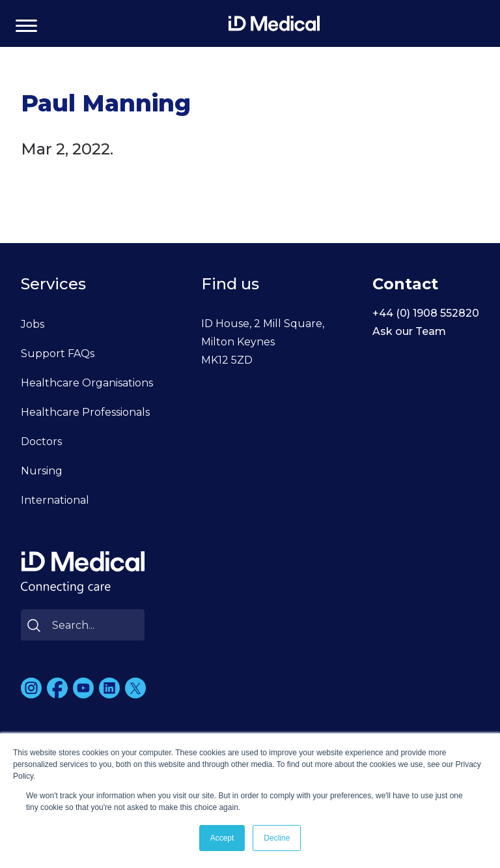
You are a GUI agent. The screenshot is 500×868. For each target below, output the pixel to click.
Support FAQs (58, 354)
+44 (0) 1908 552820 (426, 313)
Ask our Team (409, 331)
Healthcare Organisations (87, 383)
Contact (405, 284)
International (55, 500)
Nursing (42, 471)
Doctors (41, 441)
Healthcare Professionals (85, 412)
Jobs (33, 324)
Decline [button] (277, 838)
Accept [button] (222, 838)
